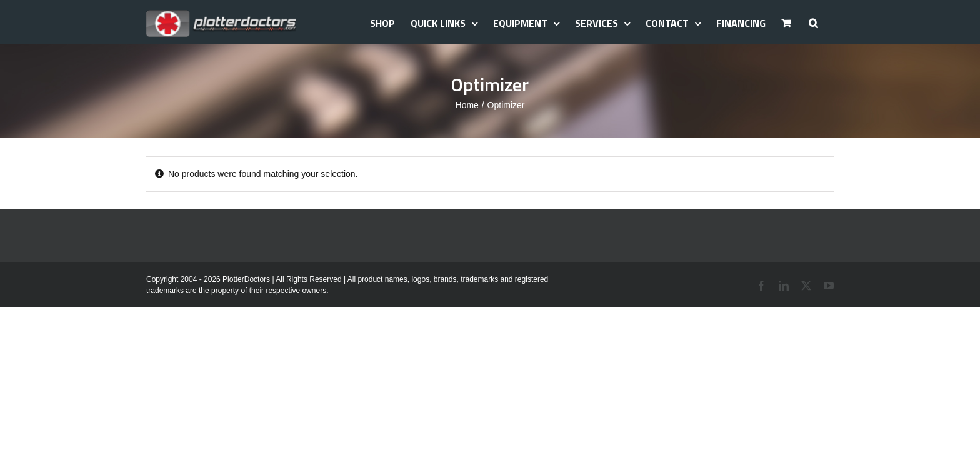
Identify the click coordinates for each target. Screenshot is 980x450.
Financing (744, 23)
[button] (829, 22)
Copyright (162, 279)
